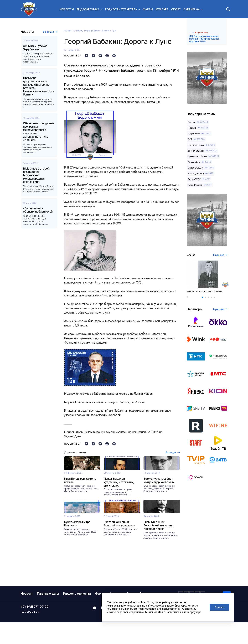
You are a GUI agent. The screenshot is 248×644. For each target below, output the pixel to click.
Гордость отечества (77, 615)
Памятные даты (48, 615)
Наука (79, 31)
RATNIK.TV (69, 31)
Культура (162, 10)
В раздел (48, 32)
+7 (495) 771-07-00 (35, 628)
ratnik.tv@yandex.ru (30, 634)
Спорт (176, 10)
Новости (67, 10)
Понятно (219, 607)
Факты (148, 10)
